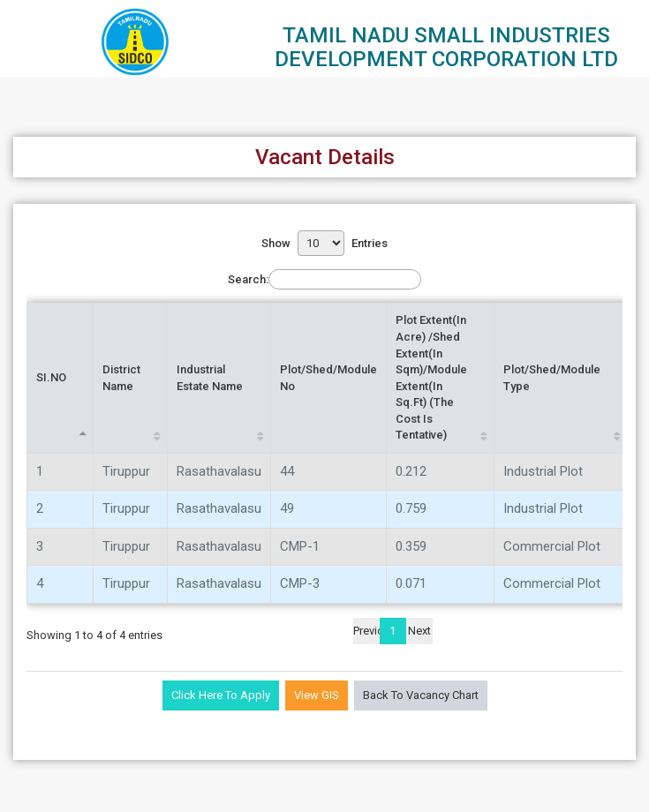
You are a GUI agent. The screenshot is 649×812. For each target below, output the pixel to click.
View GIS (317, 695)
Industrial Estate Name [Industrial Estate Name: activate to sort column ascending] (210, 378)
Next (419, 631)
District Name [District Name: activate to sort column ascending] (121, 378)
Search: (324, 279)
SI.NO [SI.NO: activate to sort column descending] (51, 377)
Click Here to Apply (221, 695)
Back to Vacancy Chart (421, 695)
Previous (366, 631)
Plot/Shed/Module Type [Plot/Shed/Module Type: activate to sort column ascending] (552, 378)
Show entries (324, 243)
